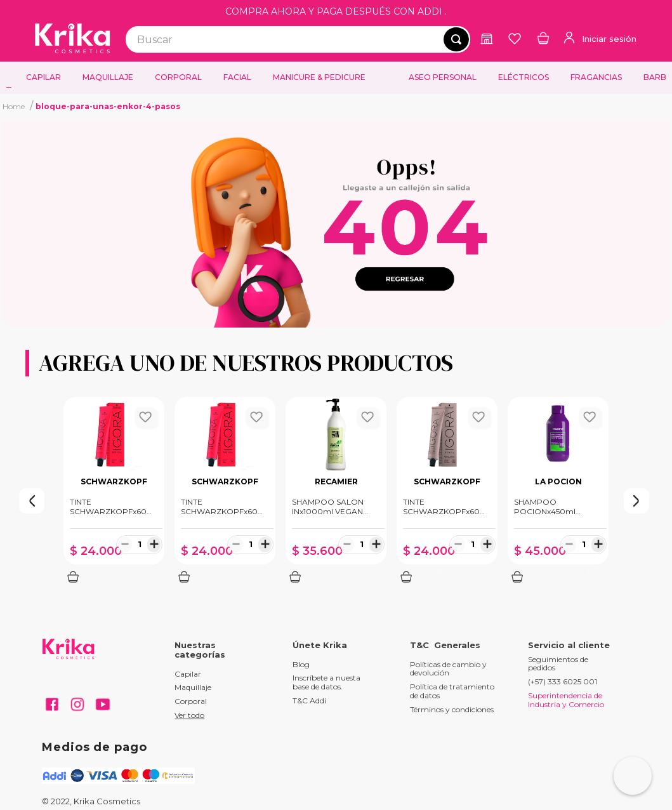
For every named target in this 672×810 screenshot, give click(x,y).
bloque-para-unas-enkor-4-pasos (108, 106)
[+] (154, 544)
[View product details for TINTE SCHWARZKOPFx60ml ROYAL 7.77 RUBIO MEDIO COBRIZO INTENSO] (225, 493)
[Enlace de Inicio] (14, 106)
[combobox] (298, 39)
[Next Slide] (666, 501)
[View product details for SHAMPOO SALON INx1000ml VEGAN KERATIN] (336, 493)
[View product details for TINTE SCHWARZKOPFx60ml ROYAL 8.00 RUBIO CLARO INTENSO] (114, 493)
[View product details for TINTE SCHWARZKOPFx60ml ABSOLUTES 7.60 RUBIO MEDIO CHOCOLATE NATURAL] (447, 493)
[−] (125, 544)
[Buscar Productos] (456, 39)
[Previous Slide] (6, 501)
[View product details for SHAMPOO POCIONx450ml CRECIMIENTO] (558, 493)
